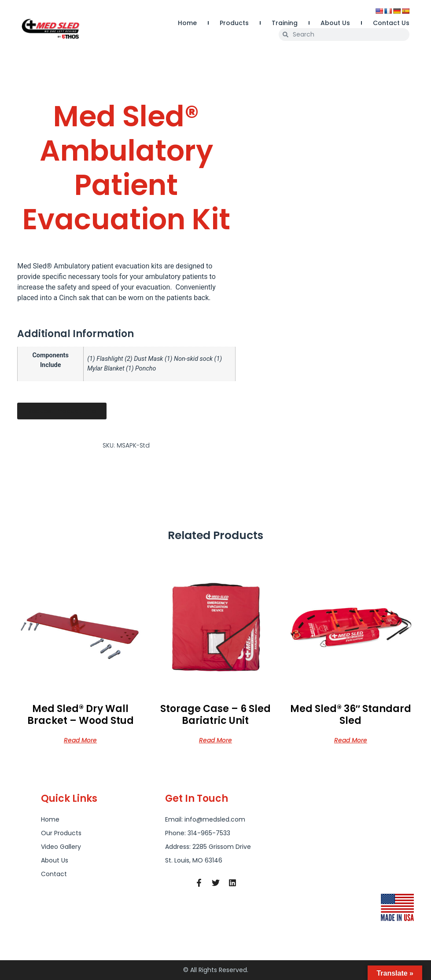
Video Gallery (61, 847)
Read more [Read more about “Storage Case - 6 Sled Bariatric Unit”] (215, 740)
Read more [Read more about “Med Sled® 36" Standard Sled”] (351, 740)
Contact (54, 874)
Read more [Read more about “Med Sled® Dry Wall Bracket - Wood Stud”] (80, 740)
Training (285, 23)
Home (187, 23)
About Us (335, 23)
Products (234, 23)
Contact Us (391, 23)
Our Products (61, 833)
